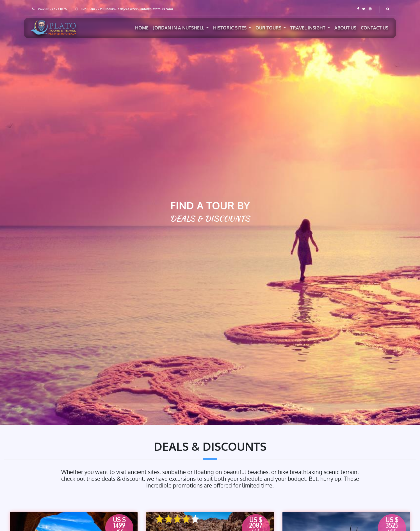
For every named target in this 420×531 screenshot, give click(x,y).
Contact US (375, 28)
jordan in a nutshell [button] (179, 28)
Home (142, 28)
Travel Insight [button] (308, 28)
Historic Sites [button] (230, 28)
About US (345, 28)
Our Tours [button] (269, 28)
